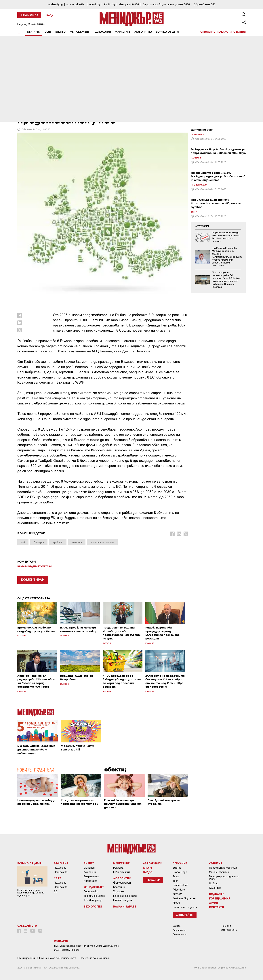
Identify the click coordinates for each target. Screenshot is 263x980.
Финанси (89, 868)
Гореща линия (220, 898)
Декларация (180, 934)
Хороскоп (119, 891)
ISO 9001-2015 (229, 930)
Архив (176, 903)
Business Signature (184, 898)
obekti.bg (95, 4)
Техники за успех (94, 896)
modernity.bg (55, 4)
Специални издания (185, 907)
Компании (90, 872)
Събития (240, 32)
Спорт (148, 868)
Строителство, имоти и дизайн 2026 (166, 4)
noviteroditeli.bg (76, 4)
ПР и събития (122, 872)
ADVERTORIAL (202, 226)
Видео (148, 872)
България (34, 32)
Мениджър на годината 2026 (224, 878)
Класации (119, 887)
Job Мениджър (93, 900)
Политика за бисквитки (95, 958)
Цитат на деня (123, 900)
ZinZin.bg (109, 4)
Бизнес (60, 32)
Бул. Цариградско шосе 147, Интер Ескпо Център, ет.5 (86, 946)
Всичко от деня (167, 32)
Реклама (118, 868)
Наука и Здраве (125, 906)
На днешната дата (125, 896)
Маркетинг (123, 32)
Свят (48, 32)
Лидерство (91, 891)
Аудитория (179, 930)
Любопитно (143, 32)
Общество (61, 872)
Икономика (90, 881)
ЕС (56, 891)
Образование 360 (204, 4)
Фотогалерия (122, 883)
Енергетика (91, 876)
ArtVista (177, 894)
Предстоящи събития (223, 868)
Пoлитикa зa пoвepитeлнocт (58, 958)
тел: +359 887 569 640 (67, 950)
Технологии (102, 32)
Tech (175, 881)
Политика (60, 868)
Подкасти (224, 32)
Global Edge (180, 872)
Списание (208, 32)
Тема (176, 876)
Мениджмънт (79, 32)
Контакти (217, 907)
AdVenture (179, 890)
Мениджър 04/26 (129, 4)
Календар (215, 888)
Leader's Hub (180, 885)
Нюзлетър (153, 880)
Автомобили (153, 863)
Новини (214, 883)
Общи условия (26, 958)
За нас (177, 926)
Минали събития (219, 872)
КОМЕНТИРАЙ (33, 580)
